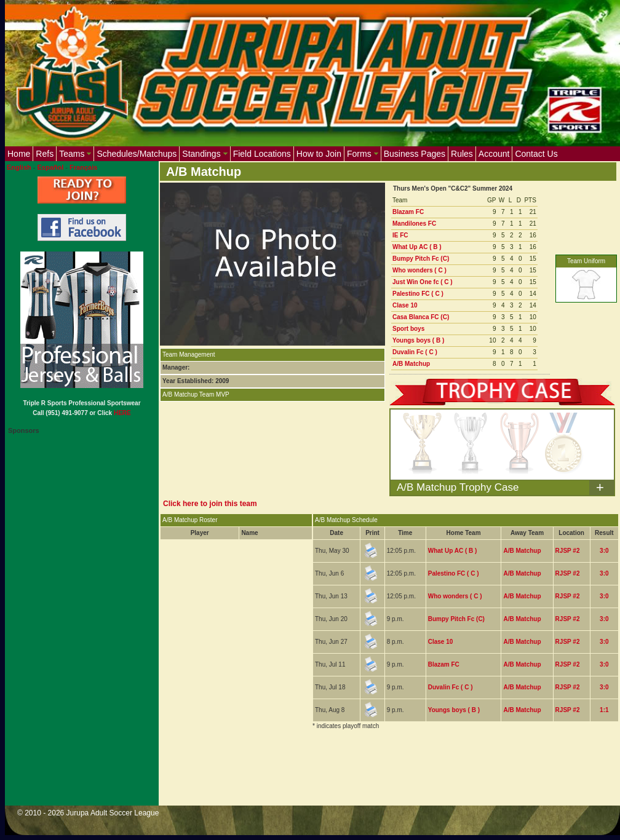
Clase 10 (405, 305)
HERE (122, 413)
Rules (462, 154)
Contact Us (536, 154)
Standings (205, 154)
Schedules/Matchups (137, 154)
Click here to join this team (210, 504)
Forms (363, 154)
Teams (75, 154)
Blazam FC (408, 212)
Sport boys (408, 329)
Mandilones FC (414, 224)
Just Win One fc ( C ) (423, 282)
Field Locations (262, 154)
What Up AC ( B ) (417, 247)
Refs (45, 154)
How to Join (319, 154)
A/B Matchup (411, 364)
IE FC (400, 235)
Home (19, 154)
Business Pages (415, 154)
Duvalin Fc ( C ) (415, 352)
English (19, 167)
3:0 (604, 551)
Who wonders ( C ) (419, 270)
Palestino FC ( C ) (418, 294)
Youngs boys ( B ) (418, 340)
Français (83, 167)
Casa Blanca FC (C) (421, 317)
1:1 (604, 710)
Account (494, 154)
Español (51, 167)
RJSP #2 (568, 551)
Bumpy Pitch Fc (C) (421, 259)
